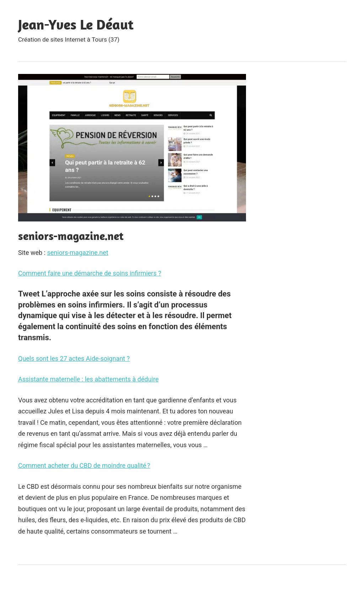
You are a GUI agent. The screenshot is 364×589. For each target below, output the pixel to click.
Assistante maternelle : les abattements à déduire (88, 379)
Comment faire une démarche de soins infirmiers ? (90, 273)
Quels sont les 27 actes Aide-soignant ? (74, 358)
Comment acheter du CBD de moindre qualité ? (84, 465)
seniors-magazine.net (77, 253)
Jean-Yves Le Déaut (76, 24)
